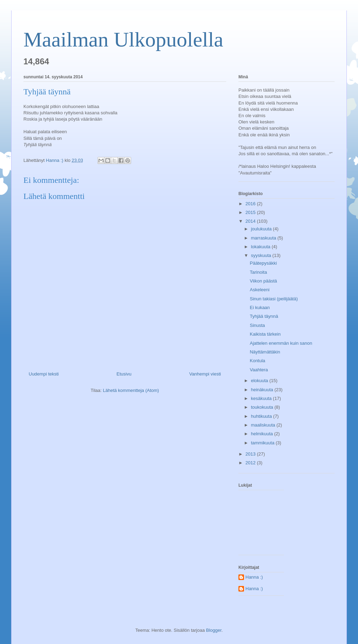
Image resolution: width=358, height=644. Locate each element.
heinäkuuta (263, 390)
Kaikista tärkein (265, 334)
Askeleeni (259, 290)
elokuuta (260, 381)
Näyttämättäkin (265, 352)
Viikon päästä (263, 281)
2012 (251, 463)
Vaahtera (259, 370)
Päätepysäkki (263, 263)
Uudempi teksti (44, 374)
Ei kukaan (260, 307)
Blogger (214, 630)
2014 (251, 221)
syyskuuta (262, 255)
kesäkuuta (262, 398)
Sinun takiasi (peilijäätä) (274, 299)
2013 (251, 454)
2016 (251, 204)
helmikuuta (263, 434)
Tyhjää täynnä (264, 316)
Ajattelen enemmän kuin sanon (281, 343)
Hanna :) (254, 577)
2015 (251, 212)
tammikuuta (263, 443)
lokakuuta (261, 247)
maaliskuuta (264, 425)
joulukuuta (262, 229)
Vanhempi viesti (205, 374)
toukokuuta (263, 407)
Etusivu (124, 374)
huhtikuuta (262, 416)
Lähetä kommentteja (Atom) (131, 390)
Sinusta (257, 325)
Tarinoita (258, 272)
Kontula (257, 361)
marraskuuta (264, 238)
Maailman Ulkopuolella (123, 40)
